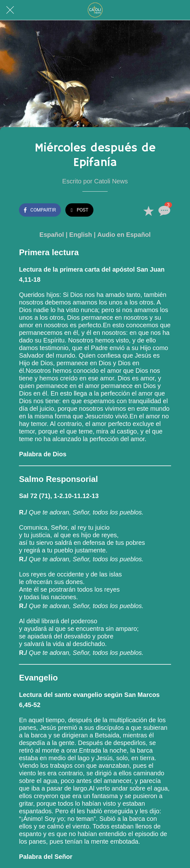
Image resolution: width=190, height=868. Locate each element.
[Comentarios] (163, 211)
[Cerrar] (10, 10)
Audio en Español (124, 235)
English (80, 235)
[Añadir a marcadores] (148, 211)
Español (52, 235)
